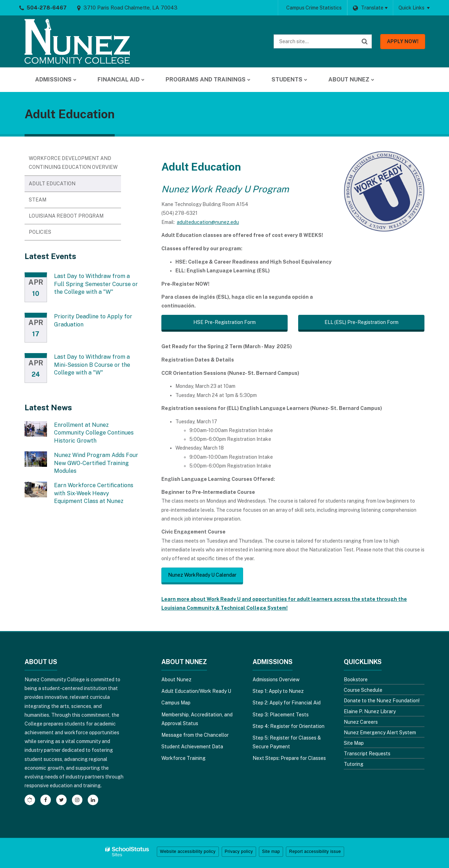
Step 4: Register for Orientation (289, 726)
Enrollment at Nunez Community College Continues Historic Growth (94, 433)
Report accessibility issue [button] (315, 852)
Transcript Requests (367, 754)
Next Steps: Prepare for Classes (289, 758)
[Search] (365, 41)
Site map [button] (271, 852)
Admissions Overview (276, 680)
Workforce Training (183, 758)
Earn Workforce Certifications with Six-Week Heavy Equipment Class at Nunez (94, 493)
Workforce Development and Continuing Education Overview (73, 163)
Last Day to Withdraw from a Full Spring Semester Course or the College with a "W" (96, 284)
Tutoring (354, 764)
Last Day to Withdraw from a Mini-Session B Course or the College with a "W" (92, 365)
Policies (40, 232)
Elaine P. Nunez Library (370, 711)
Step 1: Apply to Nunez (278, 691)
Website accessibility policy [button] (188, 852)
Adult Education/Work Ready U (196, 691)
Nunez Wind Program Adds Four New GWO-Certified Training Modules (96, 463)
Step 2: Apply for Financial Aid (287, 703)
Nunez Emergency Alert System (380, 733)
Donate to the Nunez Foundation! (382, 701)
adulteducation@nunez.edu (208, 222)
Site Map (354, 743)
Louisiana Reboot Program (66, 216)
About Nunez (176, 680)
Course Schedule (363, 690)
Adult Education (52, 184)
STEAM (38, 200)
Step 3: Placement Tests (281, 715)
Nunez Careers (361, 722)
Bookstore (356, 680)
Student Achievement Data (192, 747)
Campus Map (176, 703)
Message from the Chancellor (195, 735)
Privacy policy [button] (239, 852)
